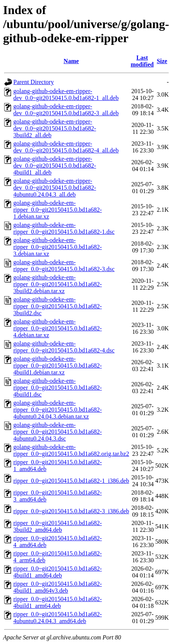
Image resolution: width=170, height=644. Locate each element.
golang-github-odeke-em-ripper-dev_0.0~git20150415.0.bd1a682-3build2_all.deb (55, 128)
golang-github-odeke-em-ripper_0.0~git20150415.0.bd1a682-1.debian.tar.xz (58, 210)
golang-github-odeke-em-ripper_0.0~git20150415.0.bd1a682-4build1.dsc (58, 388)
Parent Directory (34, 82)
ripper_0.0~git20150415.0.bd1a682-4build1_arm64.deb (58, 602)
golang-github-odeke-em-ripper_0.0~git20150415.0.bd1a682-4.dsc (64, 347)
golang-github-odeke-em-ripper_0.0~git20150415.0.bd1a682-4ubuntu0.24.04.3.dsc (58, 432)
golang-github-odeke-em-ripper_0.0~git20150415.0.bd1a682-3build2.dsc (58, 306)
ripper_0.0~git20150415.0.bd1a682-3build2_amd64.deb (58, 526)
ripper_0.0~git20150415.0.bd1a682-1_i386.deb (71, 481)
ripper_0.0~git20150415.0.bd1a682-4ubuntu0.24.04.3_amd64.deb (58, 618)
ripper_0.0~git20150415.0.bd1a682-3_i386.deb (71, 511)
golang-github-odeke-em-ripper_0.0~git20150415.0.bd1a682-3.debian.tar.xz (58, 247)
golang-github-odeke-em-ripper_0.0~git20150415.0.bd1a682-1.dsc (64, 228)
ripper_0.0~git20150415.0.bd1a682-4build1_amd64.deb (58, 572)
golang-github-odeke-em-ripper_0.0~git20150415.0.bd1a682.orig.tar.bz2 (71, 450)
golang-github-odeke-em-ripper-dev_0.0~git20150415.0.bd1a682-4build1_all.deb (55, 166)
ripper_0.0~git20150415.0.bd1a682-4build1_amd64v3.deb (58, 587)
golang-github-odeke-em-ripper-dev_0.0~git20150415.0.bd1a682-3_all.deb (66, 110)
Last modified (142, 61)
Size (162, 61)
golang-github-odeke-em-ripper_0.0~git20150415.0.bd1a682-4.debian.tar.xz (58, 328)
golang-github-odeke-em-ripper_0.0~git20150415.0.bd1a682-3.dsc (64, 266)
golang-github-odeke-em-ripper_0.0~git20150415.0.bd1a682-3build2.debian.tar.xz (58, 284)
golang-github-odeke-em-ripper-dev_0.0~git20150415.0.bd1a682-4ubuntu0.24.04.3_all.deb (55, 188)
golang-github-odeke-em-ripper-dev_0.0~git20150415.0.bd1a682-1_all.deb (66, 94)
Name (71, 61)
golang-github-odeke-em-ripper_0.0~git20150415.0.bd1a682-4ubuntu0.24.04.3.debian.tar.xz (58, 410)
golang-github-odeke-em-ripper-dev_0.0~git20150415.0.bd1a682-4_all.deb (66, 147)
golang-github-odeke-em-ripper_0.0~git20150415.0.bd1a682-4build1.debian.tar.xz (58, 366)
